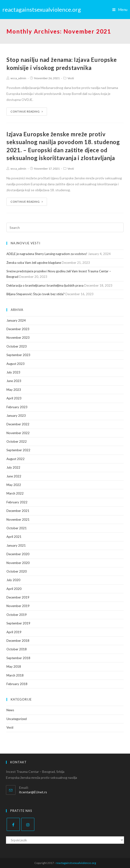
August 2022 (16, 459)
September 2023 (18, 355)
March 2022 (15, 493)
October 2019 (17, 615)
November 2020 (18, 563)
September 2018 (18, 658)
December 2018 (18, 641)
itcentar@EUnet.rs (33, 792)
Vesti (71, 78)
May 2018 (14, 667)
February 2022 (17, 502)
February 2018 (17, 684)
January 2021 (16, 545)
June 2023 (14, 381)
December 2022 (18, 424)
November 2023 (18, 338)
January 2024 (16, 320)
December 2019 (18, 597)
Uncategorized (17, 719)
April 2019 (14, 632)
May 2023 (14, 390)
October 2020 (17, 571)
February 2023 (17, 407)
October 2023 (17, 346)
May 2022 (14, 485)
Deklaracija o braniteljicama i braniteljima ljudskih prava (45, 285)
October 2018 (17, 649)
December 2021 (18, 511)
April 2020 (14, 589)
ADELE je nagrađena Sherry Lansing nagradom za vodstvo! (47, 254)
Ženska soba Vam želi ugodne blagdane (34, 263)
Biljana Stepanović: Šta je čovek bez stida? (36, 294)
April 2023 (14, 398)
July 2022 (13, 467)
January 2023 (16, 416)
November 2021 (18, 520)
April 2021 (14, 537)
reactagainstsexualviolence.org (42, 9)
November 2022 (18, 433)
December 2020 (18, 554)
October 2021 (17, 528)
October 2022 (17, 441)
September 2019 (18, 623)
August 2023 (16, 364)
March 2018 (15, 675)
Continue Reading (27, 111)
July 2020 (13, 580)
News (10, 710)
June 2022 (14, 476)
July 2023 (13, 372)
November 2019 (18, 606)
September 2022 (18, 450)
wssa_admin (18, 78)
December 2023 (18, 329)
